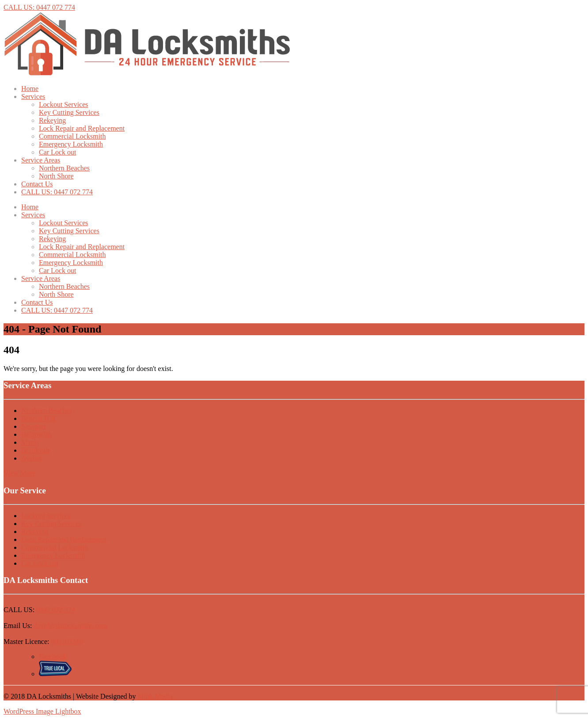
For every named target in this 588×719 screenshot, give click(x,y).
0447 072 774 (56, 610)
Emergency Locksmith (71, 144)
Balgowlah (36, 434)
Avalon (31, 458)
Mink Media (156, 696)
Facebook (53, 657)
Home (30, 89)
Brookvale (36, 450)
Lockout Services (64, 104)
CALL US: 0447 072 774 (39, 7)
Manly (30, 442)
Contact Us (37, 184)
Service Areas (41, 160)
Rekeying (52, 120)
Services (33, 96)
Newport (34, 426)
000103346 (67, 641)
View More (19, 473)
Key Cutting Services (69, 112)
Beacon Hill (38, 418)
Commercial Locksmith (72, 136)
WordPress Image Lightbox (42, 711)
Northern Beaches (64, 168)
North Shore (56, 176)
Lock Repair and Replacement (82, 128)
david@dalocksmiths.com (70, 626)
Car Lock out (57, 152)
